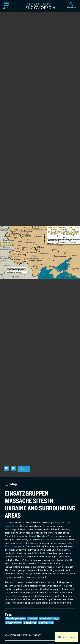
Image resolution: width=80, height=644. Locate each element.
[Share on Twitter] (25, 640)
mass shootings (47, 533)
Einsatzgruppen (15, 611)
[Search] (71, 6)
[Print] (9, 640)
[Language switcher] (33, 640)
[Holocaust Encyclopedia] (40, 6)
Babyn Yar (11, 589)
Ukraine (32, 611)
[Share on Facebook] (17, 640)
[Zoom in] (13, 461)
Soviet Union (14, 616)
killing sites (46, 616)
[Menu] (7, 6)
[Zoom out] (6, 461)
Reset (24, 462)
